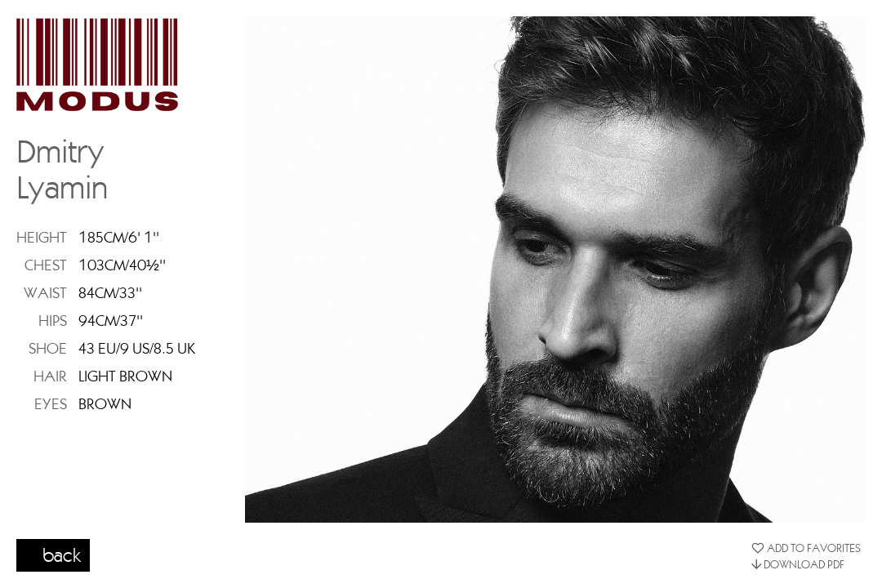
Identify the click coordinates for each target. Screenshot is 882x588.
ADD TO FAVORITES (806, 548)
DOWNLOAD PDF (798, 564)
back (62, 555)
